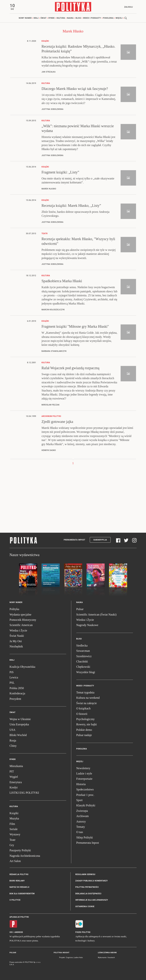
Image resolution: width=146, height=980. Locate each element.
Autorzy (81, 821)
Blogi (78, 18)
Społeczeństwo (85, 789)
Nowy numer (25, 18)
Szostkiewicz (84, 656)
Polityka (14, 609)
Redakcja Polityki (19, 874)
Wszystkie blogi (86, 672)
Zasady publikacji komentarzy (92, 881)
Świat (44, 18)
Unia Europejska (19, 724)
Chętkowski (83, 667)
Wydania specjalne (20, 615)
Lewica (14, 677)
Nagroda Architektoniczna (25, 856)
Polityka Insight (62, 953)
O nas (80, 832)
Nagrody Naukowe (87, 625)
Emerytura (16, 782)
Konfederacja (17, 693)
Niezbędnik (16, 646)
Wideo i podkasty (92, 18)
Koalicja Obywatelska (22, 667)
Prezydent (15, 699)
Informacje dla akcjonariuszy (92, 900)
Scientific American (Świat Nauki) (96, 615)
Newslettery (83, 768)
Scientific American (21, 625)
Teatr (13, 840)
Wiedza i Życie (18, 630)
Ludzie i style (84, 773)
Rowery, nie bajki (87, 724)
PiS (12, 672)
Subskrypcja (100, 540)
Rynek (52, 18)
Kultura (61, 18)
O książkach (84, 708)
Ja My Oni (16, 641)
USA (13, 730)
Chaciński (82, 661)
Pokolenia (108, 18)
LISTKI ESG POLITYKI (24, 793)
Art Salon (15, 861)
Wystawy (15, 834)
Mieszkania (16, 766)
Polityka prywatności (87, 887)
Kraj (36, 18)
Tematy (81, 827)
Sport (80, 800)
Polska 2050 (17, 688)
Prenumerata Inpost (74, 540)
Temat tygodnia (85, 692)
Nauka (70, 18)
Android (19, 932)
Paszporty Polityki (20, 850)
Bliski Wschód (18, 735)
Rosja (13, 740)
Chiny (13, 746)
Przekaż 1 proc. (85, 795)
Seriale (14, 829)
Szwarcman (83, 651)
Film (12, 824)
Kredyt (14, 787)
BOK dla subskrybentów (22, 894)
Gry (12, 845)
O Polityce (15, 900)
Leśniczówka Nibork (107, 953)
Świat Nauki (17, 636)
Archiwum (83, 816)
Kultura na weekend (88, 698)
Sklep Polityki (85, 837)
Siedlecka (82, 646)
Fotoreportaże (84, 779)
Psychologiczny (86, 719)
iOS (11, 932)
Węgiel (14, 777)
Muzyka (14, 818)
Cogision (69, 958)
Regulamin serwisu (85, 874)
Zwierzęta (82, 811)
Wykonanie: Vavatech (106, 958)
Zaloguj (128, 7)
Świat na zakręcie (87, 703)
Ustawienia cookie (85, 907)
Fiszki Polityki (83, 932)
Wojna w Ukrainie (20, 719)
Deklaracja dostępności (88, 894)
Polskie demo (84, 730)
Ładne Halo (78, 958)
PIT (12, 771)
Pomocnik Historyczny (23, 620)
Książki (14, 813)
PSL (12, 683)
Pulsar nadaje (84, 735)
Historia (81, 784)
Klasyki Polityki (86, 805)
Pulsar (80, 609)
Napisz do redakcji (19, 887)
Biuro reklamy (17, 881)
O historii (82, 714)
